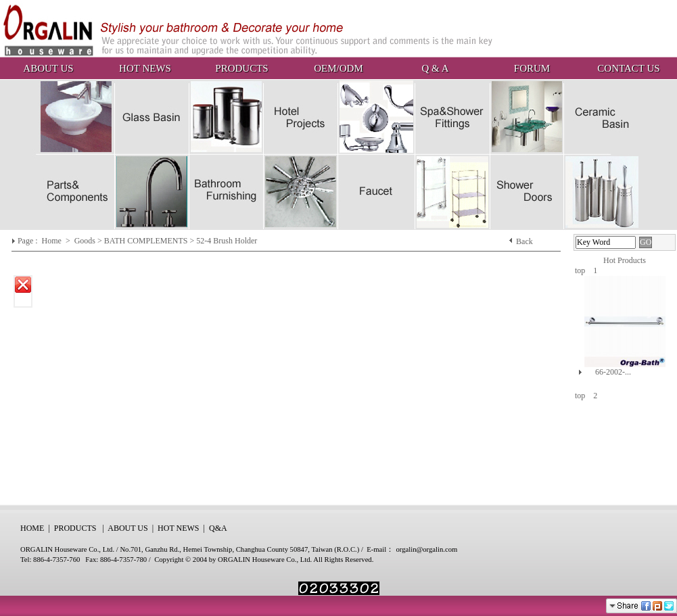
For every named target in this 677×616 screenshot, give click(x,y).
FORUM (532, 68)
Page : (29, 241)
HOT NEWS (145, 68)
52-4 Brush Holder (227, 241)
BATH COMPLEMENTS (146, 241)
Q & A (435, 68)
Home (53, 241)
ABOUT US (48, 68)
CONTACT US (628, 68)
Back (524, 241)
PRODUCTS (241, 68)
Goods (86, 241)
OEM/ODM (338, 68)
